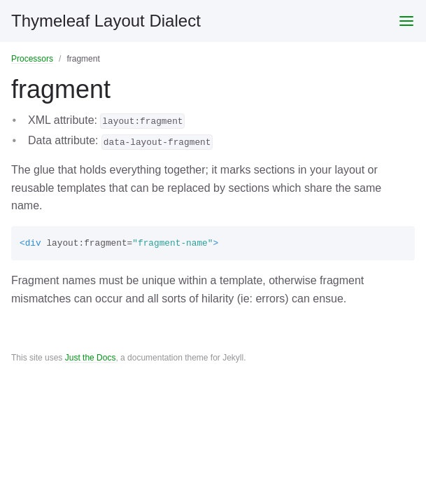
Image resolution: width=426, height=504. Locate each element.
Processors (32, 59)
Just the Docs (91, 358)
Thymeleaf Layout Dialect (106, 21)
